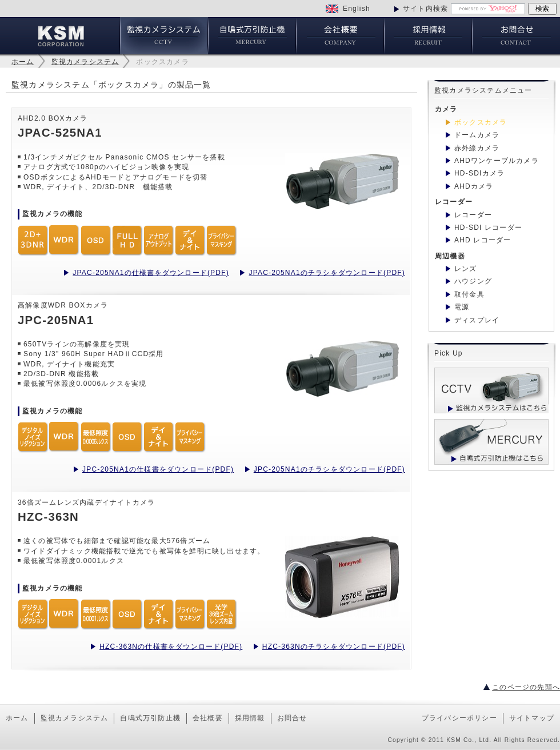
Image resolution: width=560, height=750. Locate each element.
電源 (462, 307)
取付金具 (469, 294)
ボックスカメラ (162, 62)
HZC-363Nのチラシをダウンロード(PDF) (334, 647)
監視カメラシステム (85, 62)
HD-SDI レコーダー (488, 228)
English (357, 9)
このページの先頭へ (526, 687)
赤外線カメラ (477, 148)
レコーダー (473, 215)
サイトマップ (532, 718)
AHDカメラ (474, 186)
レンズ (466, 269)
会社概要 (208, 718)
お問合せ (292, 718)
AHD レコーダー (483, 240)
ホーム (23, 62)
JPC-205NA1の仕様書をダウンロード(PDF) (158, 469)
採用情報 (250, 718)
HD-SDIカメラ (479, 173)
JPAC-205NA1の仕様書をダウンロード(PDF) (151, 273)
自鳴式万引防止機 (150, 718)
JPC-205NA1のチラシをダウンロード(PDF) (329, 469)
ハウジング (473, 281)
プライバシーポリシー (459, 718)
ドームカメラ (477, 135)
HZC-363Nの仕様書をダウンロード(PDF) (171, 647)
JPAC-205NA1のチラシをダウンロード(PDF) (327, 273)
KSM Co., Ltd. (469, 740)
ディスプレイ (477, 320)
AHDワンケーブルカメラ (497, 161)
